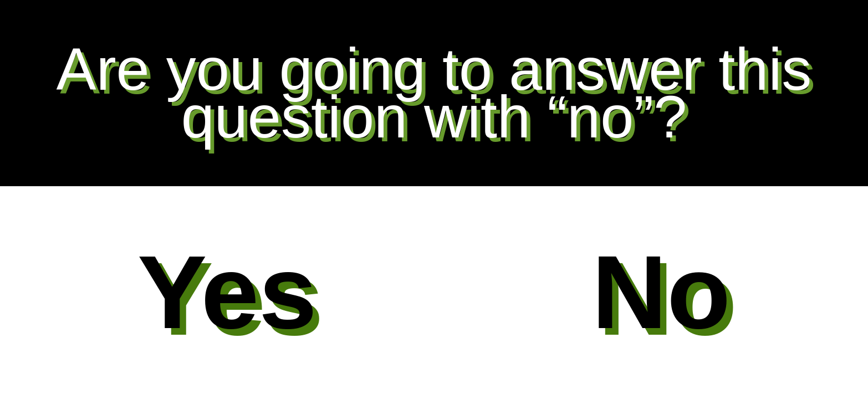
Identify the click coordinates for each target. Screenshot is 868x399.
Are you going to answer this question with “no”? (434, 93)
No (661, 292)
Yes (227, 292)
